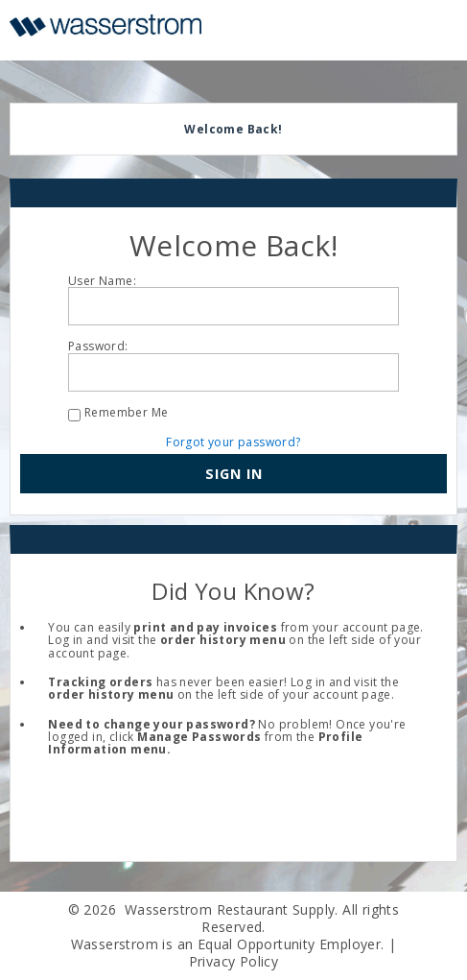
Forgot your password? (233, 442)
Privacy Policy (234, 961)
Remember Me (126, 412)
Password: (98, 346)
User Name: (102, 281)
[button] (233, 474)
